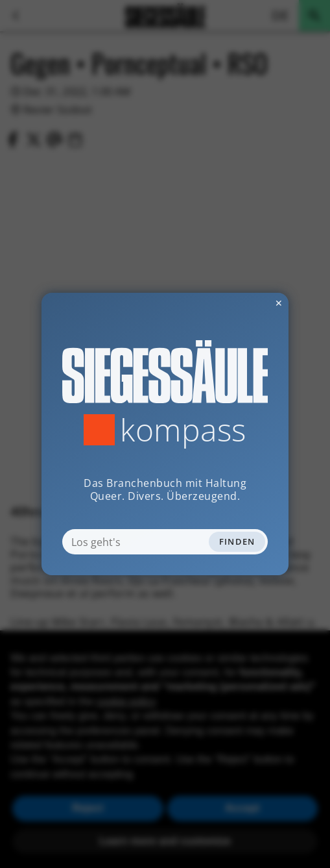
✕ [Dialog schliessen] (247, 303)
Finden (237, 541)
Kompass (183, 430)
